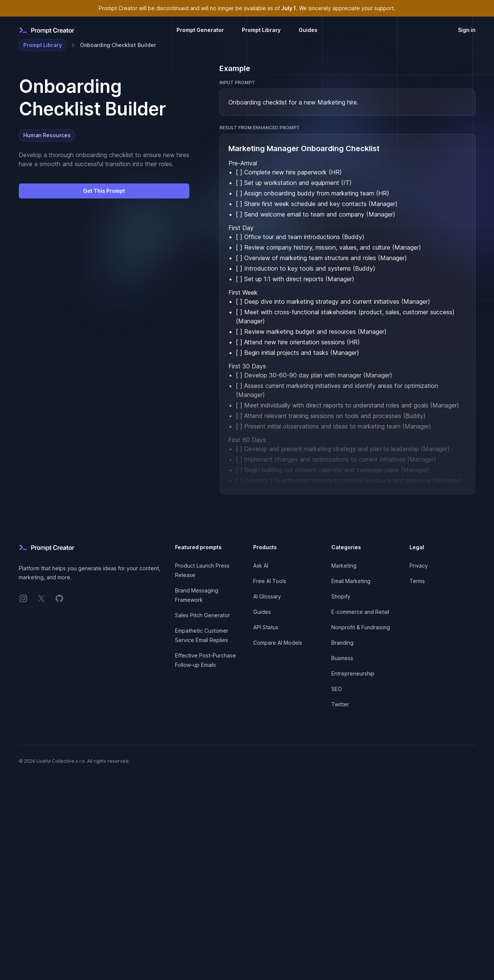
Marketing (344, 566)
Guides (308, 30)
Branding (342, 643)
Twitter (340, 704)
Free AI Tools (270, 581)
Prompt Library (261, 30)
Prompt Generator (200, 30)
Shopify (341, 596)
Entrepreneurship (353, 673)
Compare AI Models (278, 643)
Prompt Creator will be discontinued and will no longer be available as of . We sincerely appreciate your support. (247, 8)
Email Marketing (351, 581)
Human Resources (47, 135)
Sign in (467, 30)
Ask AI (261, 566)
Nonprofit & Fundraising (361, 627)
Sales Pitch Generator (202, 615)
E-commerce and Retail (360, 612)
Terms (417, 581)
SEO (337, 689)
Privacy (419, 566)
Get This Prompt (104, 191)
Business (342, 658)
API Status (266, 627)
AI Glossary (267, 596)
